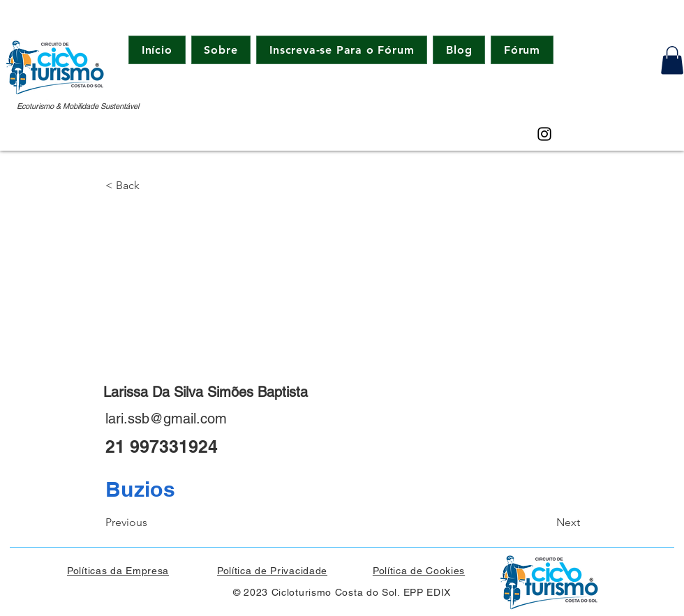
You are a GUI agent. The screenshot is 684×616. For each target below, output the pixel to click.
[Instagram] (544, 134)
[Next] (545, 523)
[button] (672, 60)
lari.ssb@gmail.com (166, 419)
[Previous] (151, 523)
